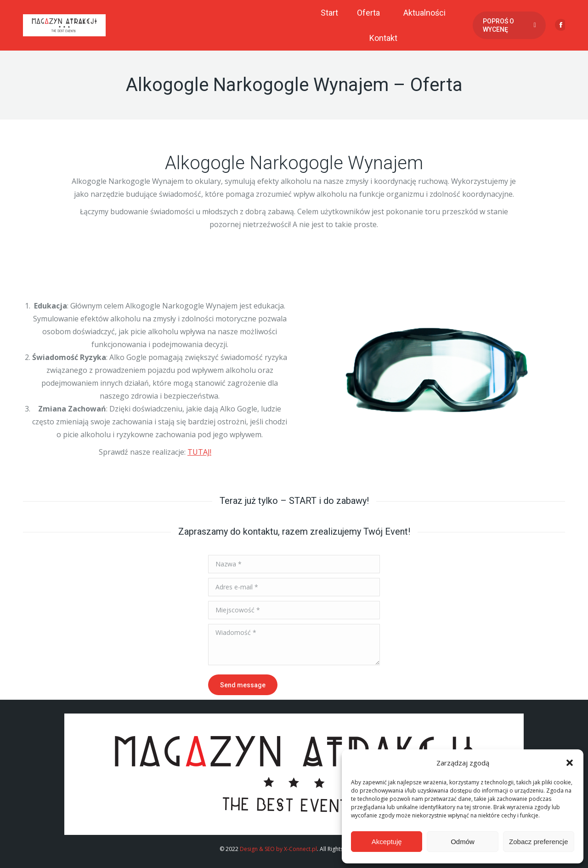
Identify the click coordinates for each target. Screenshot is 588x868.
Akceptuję (387, 842)
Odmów (463, 842)
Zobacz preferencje (538, 842)
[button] (570, 763)
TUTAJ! (199, 452)
